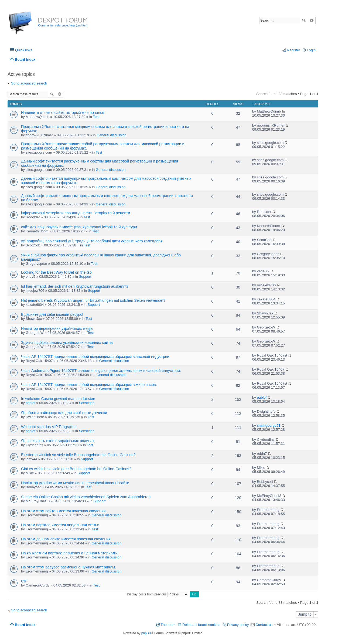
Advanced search (312, 21)
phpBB (146, 633)
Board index (25, 625)
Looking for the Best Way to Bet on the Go (56, 272)
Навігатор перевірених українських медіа (57, 328)
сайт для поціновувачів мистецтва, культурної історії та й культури (79, 227)
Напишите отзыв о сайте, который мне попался (63, 113)
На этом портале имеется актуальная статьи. (61, 525)
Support (85, 277)
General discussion (112, 135)
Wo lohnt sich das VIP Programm (49, 427)
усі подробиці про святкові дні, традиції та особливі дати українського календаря (92, 241)
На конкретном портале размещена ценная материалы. (70, 553)
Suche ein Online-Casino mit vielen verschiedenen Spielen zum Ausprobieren (86, 497)
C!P (24, 581)
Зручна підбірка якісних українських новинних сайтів (67, 343)
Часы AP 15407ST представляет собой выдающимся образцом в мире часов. (89, 385)
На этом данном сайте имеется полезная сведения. (66, 539)
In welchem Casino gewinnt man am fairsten (58, 399)
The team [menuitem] (168, 625)
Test (96, 117)
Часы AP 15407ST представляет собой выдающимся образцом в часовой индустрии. (96, 357)
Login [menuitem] (311, 50)
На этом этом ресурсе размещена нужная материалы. (69, 567)
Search (304, 21)
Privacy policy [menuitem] (238, 625)
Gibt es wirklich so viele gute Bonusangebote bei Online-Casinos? (76, 469)
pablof (30, 403)
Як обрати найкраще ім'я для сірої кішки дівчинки (64, 413)
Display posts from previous (158, 594)
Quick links (24, 50)
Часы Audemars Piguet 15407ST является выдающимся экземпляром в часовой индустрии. (101, 371)
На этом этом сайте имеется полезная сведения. (64, 511)
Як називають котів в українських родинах (58, 441)
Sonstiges (87, 403)
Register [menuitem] (294, 50)
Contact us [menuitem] (264, 625)
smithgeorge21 (269, 426)
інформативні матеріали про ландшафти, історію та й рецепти (76, 213)
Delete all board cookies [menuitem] (201, 625)
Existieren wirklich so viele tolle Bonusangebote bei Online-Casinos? (78, 455)
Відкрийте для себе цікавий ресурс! (52, 314)
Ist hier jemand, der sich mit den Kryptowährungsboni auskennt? (75, 286)
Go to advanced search (29, 83)
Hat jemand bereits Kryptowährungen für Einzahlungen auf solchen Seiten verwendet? (93, 300)
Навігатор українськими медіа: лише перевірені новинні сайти (75, 483)
